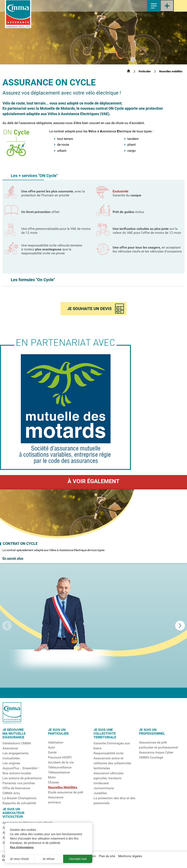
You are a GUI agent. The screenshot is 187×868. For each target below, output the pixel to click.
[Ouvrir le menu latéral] (167, 6)
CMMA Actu (11, 793)
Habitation (56, 742)
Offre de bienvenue (16, 788)
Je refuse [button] (49, 859)
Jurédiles (100, 793)
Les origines (11, 763)
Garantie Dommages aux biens (112, 746)
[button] (93, 176)
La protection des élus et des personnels (114, 801)
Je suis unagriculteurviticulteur (13, 813)
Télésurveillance (60, 767)
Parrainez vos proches (19, 783)
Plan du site (107, 856)
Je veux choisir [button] (19, 859)
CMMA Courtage (151, 757)
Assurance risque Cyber (156, 752)
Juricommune (104, 788)
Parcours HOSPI (60, 757)
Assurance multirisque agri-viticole (28, 823)
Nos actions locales (17, 773)
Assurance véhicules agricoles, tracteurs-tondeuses (108, 778)
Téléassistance (59, 772)
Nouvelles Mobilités (63, 787)
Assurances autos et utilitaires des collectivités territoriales (112, 763)
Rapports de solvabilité (19, 803)
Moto (52, 777)
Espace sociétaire (180, 6)
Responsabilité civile (108, 753)
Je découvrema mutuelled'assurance (14, 734)
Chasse (53, 782)
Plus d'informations (22, 847)
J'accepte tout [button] (78, 859)
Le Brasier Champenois (19, 798)
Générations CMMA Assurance (17, 746)
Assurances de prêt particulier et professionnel (158, 745)
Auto (51, 747)
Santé (52, 752)
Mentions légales (130, 856)
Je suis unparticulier (58, 732)
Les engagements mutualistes (15, 756)
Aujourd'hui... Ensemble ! (20, 768)
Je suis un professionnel (152, 732)
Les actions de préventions (22, 778)
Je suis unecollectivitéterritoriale (105, 734)
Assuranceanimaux (56, 800)
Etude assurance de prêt (66, 792)
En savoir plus (13, 558)
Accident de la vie (61, 762)
